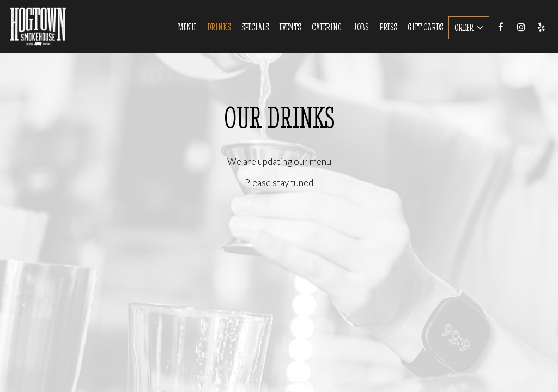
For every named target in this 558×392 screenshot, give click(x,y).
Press (388, 27)
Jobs (361, 27)
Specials (255, 27)
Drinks (219, 27)
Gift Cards (425, 27)
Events (290, 27)
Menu (187, 27)
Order (469, 28)
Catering (327, 27)
